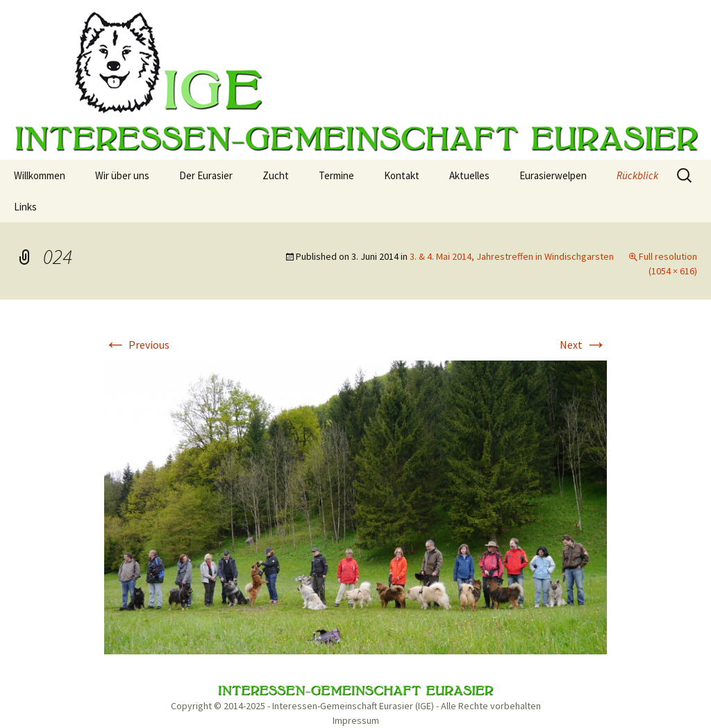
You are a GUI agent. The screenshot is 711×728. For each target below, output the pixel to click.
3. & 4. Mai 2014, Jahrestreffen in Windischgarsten (512, 256)
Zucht (276, 175)
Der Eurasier (206, 175)
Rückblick (637, 175)
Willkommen (40, 175)
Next (583, 345)
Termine (336, 175)
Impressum (356, 720)
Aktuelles (469, 175)
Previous (137, 345)
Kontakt (402, 175)
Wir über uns (122, 175)
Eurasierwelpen (553, 175)
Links (25, 207)
